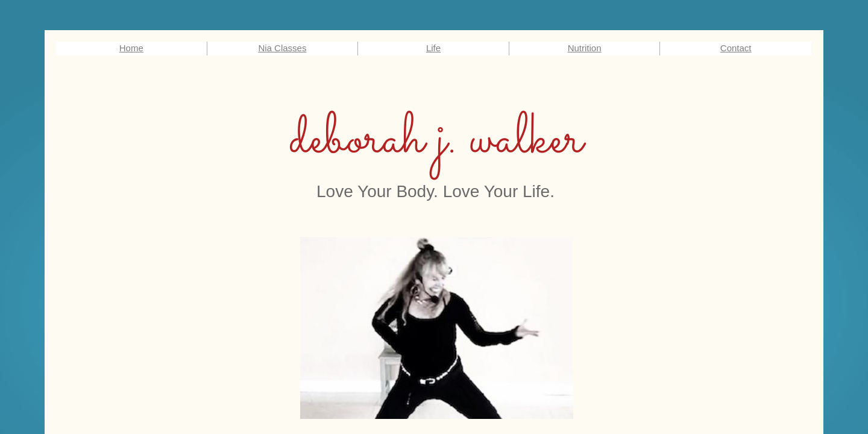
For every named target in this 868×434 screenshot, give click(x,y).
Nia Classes (282, 48)
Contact (736, 48)
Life (433, 48)
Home (131, 48)
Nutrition (585, 48)
